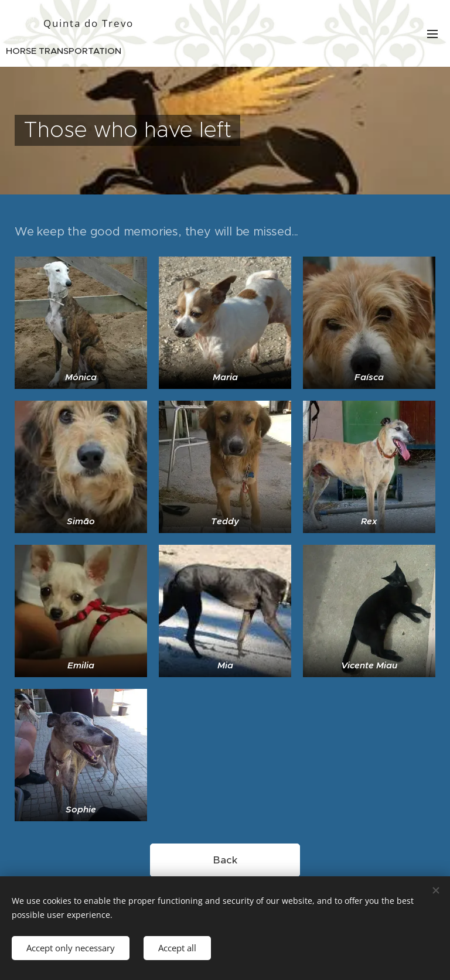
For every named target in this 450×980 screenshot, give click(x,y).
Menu (432, 34)
